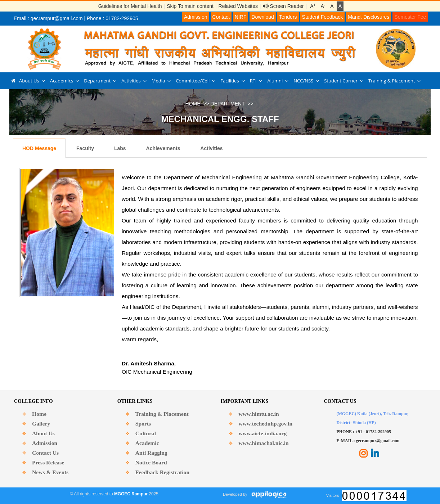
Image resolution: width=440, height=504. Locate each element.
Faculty (85, 148)
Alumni (275, 81)
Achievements (163, 148)
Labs (120, 148)
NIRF (241, 17)
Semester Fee (410, 17)
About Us (29, 81)
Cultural (146, 433)
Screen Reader (283, 6)
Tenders (288, 17)
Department (97, 81)
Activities (131, 81)
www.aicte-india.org (263, 433)
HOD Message (39, 148)
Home (39, 414)
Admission (196, 17)
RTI (253, 81)
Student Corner (341, 81)
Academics (62, 81)
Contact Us (45, 453)
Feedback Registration (162, 472)
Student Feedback (323, 17)
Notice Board (151, 462)
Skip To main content (190, 6)
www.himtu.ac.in (259, 414)
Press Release (48, 462)
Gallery (41, 424)
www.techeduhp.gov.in (266, 424)
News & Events (50, 472)
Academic (147, 443)
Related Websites (238, 6)
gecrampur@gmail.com (57, 18)
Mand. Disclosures (369, 17)
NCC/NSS (303, 81)
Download (262, 17)
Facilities (230, 81)
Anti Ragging (151, 453)
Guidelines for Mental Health (130, 6)
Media (158, 81)
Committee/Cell (193, 81)
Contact (221, 17)
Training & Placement (392, 81)
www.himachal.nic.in (264, 443)
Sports (143, 424)
